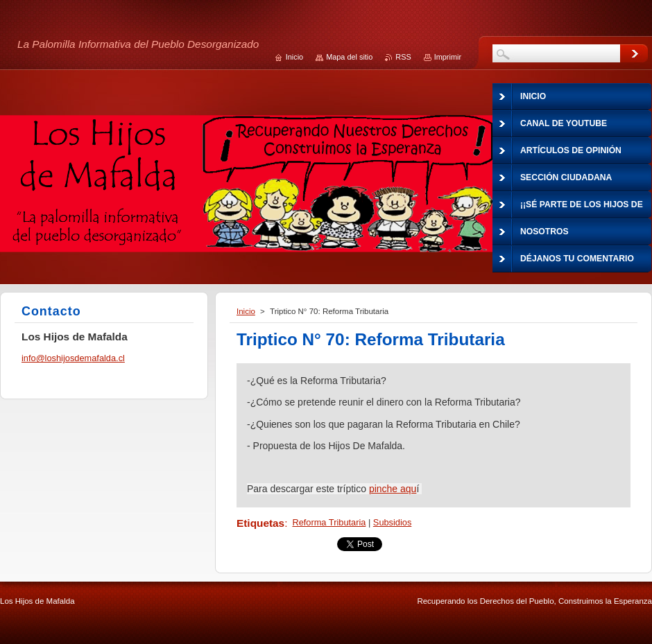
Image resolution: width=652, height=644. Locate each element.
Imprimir (448, 57)
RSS (403, 57)
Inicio (246, 311)
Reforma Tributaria (329, 522)
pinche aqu (393, 489)
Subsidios (393, 522)
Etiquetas (260, 523)
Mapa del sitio (349, 57)
